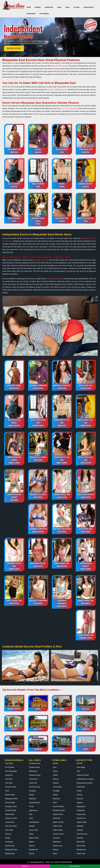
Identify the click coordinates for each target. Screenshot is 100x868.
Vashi (59, 7)
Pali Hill (79, 763)
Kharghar (32, 791)
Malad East (33, 771)
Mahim (32, 842)
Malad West (10, 814)
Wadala (32, 826)
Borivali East (10, 854)
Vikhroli (32, 846)
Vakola (55, 795)
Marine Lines (58, 846)
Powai (31, 806)
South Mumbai (58, 806)
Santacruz (9, 775)
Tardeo (55, 775)
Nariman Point (10, 787)
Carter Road (57, 826)
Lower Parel (34, 830)
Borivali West (10, 803)
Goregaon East (35, 763)
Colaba (76, 7)
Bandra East (10, 846)
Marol (55, 854)
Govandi (80, 799)
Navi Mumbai (44, 14)
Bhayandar (31, 14)
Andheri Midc (82, 822)
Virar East (9, 783)
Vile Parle (9, 779)
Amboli (79, 791)
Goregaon (49, 7)
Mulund (56, 850)
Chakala (80, 830)
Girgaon (56, 783)
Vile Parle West (11, 826)
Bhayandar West (11, 799)
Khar (31, 814)
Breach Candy (58, 822)
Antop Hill (56, 818)
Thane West (10, 822)
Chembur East (82, 834)
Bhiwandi (80, 826)
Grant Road (57, 787)
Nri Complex (10, 767)
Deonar (79, 795)
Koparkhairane (35, 803)
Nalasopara (81, 806)
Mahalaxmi (57, 842)
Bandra (56, 763)
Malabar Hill (33, 850)
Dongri (8, 838)
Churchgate (88, 7)
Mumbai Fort (81, 850)
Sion (78, 771)
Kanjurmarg (81, 814)
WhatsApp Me (75, 866)
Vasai (67, 7)
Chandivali (81, 810)
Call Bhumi (25, 866)
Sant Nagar (81, 767)
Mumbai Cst (81, 818)
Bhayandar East (11, 850)
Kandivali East (34, 767)
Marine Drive (34, 838)
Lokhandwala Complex (85, 779)
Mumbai (38, 7)
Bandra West (10, 795)
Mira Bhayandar (11, 771)
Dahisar (56, 779)
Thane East (33, 779)
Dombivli (80, 838)
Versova (8, 834)
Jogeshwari (33, 810)
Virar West (9, 830)
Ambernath (81, 787)
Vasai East (33, 783)
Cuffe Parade (58, 830)
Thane (55, 771)
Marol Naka (81, 846)
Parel (55, 803)
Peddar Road (58, 814)
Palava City (81, 854)
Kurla (31, 818)
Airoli (7, 791)
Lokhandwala (34, 822)
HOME (29, 7)
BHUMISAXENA (37, 862)
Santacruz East (35, 775)
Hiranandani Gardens (85, 783)
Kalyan (32, 795)
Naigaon (80, 803)
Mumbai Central (59, 810)
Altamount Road (83, 775)
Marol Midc (81, 842)
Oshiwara (56, 799)
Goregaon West (11, 806)
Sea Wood (9, 763)
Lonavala (56, 838)
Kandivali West (11, 810)
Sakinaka (32, 799)
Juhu (55, 767)
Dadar (31, 834)
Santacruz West (11, 818)
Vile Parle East (35, 787)
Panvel (32, 854)
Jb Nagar (56, 791)
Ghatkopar (9, 842)
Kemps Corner (58, 834)
